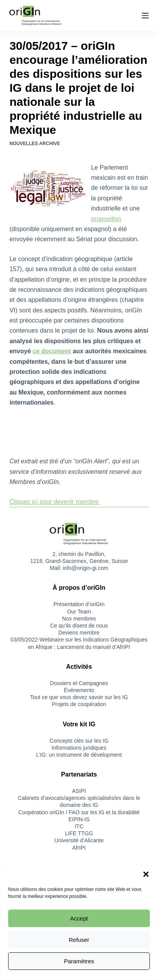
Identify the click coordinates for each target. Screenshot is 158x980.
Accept (79, 918)
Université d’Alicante (79, 840)
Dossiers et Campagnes (79, 683)
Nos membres (79, 619)
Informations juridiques (79, 748)
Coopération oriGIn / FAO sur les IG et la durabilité (79, 812)
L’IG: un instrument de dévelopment (79, 755)
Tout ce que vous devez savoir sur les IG (79, 697)
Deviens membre (79, 633)
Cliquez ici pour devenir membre (55, 502)
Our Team (79, 612)
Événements (79, 690)
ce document (52, 351)
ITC (79, 826)
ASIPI (79, 791)
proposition (106, 219)
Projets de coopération (79, 704)
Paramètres (79, 961)
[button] (146, 874)
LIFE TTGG (79, 833)
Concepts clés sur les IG (79, 741)
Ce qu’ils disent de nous (79, 626)
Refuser (79, 940)
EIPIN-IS (79, 819)
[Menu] (145, 16)
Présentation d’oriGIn (79, 604)
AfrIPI (79, 848)
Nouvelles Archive (35, 144)
